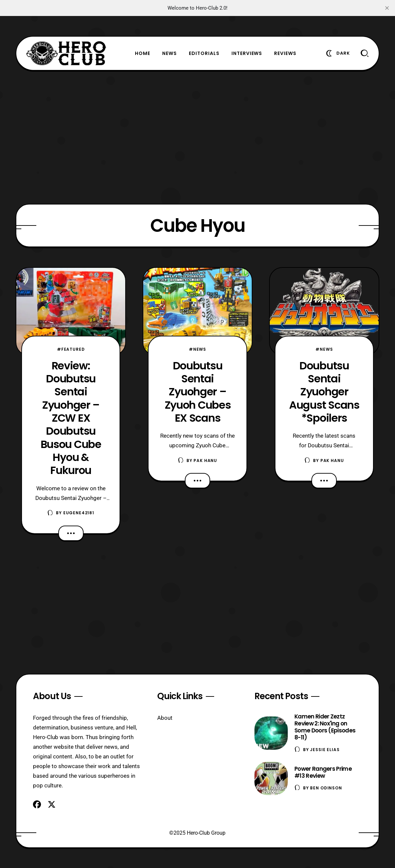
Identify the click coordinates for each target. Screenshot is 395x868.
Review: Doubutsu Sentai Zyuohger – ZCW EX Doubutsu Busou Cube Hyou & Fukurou (71, 418)
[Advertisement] (197, 137)
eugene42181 (79, 513)
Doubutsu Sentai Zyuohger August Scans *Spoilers (324, 392)
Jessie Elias (325, 750)
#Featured (71, 349)
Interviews (247, 53)
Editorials (204, 53)
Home (143, 53)
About (165, 718)
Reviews (285, 53)
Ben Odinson (326, 788)
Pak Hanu (205, 460)
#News (197, 349)
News (170, 53)
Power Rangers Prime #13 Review (323, 772)
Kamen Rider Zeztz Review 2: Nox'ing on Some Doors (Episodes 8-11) (325, 727)
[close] (387, 8)
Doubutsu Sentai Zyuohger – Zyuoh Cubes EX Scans (198, 392)
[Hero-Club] (66, 53)
